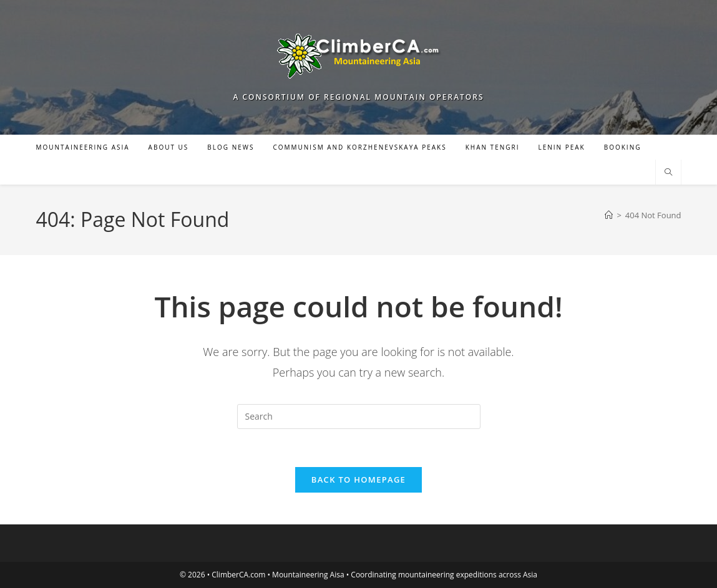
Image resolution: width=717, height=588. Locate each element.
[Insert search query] (359, 417)
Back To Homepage (358, 480)
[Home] (609, 215)
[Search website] (668, 173)
